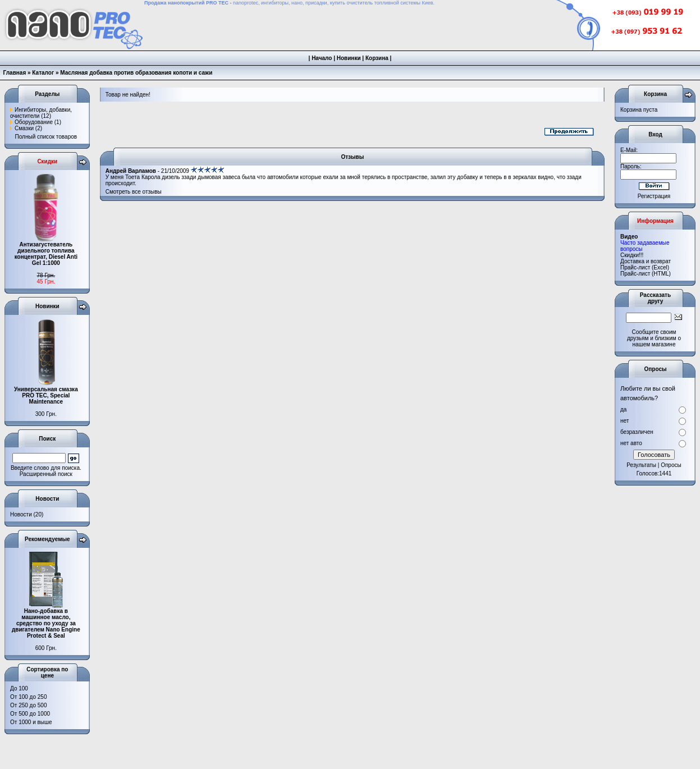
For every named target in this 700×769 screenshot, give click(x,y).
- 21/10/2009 (165, 171)
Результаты (641, 465)
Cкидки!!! (632, 255)
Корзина (377, 58)
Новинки (349, 58)
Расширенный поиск (46, 474)
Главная (15, 73)
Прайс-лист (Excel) (645, 267)
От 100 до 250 (28, 697)
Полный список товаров (46, 137)
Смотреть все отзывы (134, 192)
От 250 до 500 (28, 705)
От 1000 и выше (31, 722)
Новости (21, 514)
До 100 (19, 688)
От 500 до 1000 (30, 714)
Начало (322, 58)
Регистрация (654, 196)
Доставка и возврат (646, 261)
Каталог (43, 73)
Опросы (671, 465)
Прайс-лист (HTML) (646, 274)
